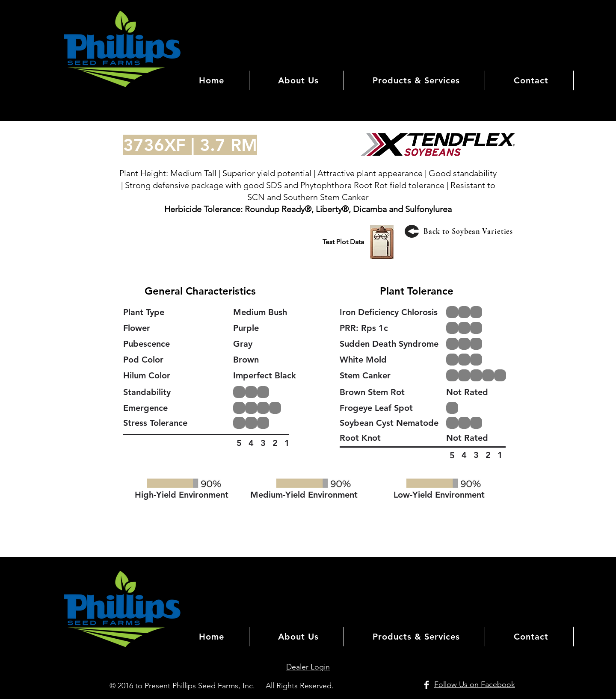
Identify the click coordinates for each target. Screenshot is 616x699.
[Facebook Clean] (426, 685)
